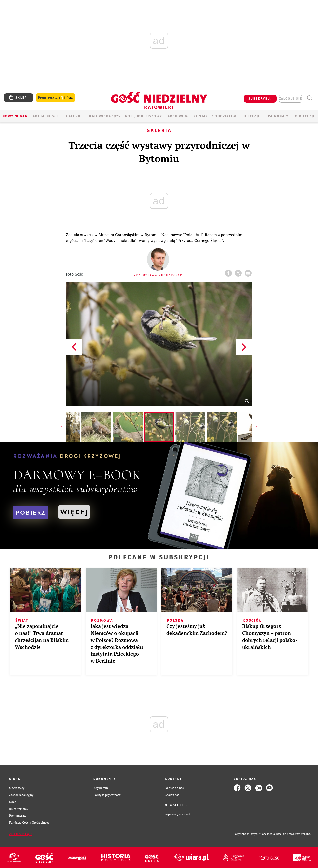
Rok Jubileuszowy (144, 116)
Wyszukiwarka (309, 98)
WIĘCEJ (74, 512)
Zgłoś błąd (21, 834)
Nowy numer (15, 116)
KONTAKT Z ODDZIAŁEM (215, 116)
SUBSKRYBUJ (260, 99)
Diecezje (252, 116)
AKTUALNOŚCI (45, 116)
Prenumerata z (55, 98)
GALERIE (74, 116)
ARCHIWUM (178, 116)
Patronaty (278, 116)
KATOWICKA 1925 (105, 116)
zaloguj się (291, 99)
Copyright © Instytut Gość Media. (255, 834)
